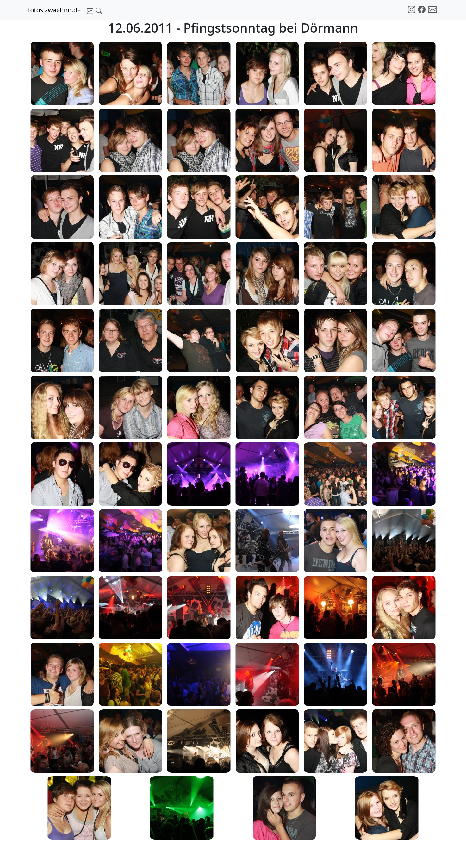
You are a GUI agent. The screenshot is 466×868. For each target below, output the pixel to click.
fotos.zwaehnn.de (55, 10)
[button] (90, 10)
